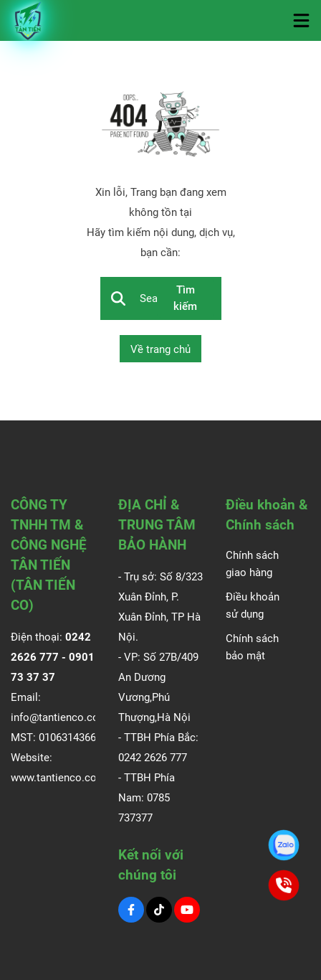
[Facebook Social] (131, 910)
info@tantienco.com (59, 717)
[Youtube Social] (187, 910)
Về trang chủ (160, 349)
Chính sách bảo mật (252, 647)
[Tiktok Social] (159, 910)
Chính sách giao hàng (252, 564)
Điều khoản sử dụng (253, 606)
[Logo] (29, 20)
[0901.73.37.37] (284, 845)
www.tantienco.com (58, 778)
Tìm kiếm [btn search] (185, 298)
